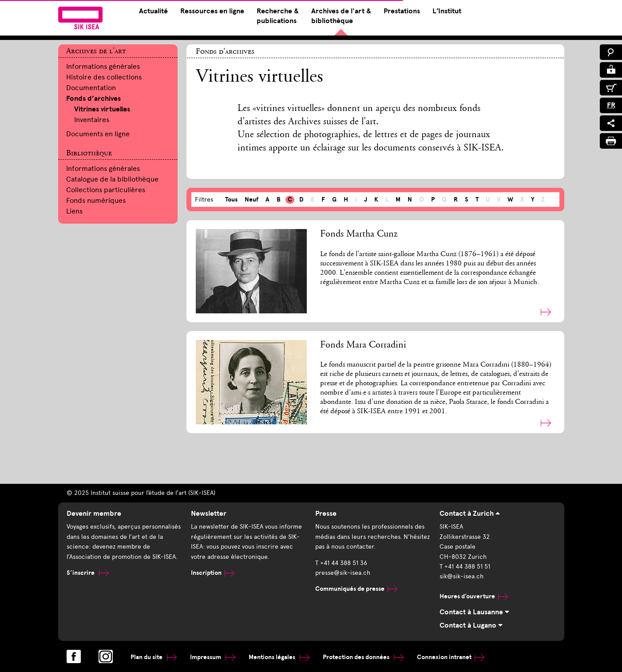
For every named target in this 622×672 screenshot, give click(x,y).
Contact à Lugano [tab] (471, 625)
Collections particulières (106, 190)
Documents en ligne (98, 134)
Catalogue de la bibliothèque (112, 179)
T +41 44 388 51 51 (465, 567)
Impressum (213, 657)
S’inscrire (88, 573)
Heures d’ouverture (474, 596)
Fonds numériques (96, 200)
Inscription (213, 573)
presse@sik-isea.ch (343, 573)
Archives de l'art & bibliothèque (341, 16)
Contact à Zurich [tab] (470, 514)
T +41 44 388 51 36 (341, 563)
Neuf (252, 200)
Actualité (153, 11)
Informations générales (103, 66)
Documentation (91, 88)
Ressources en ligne (212, 11)
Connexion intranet (451, 657)
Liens (74, 211)
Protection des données (363, 657)
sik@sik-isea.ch (462, 576)
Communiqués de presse (356, 589)
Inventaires (92, 120)
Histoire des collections (104, 77)
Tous (231, 200)
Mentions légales (279, 657)
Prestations (402, 11)
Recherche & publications (278, 16)
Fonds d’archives (93, 99)
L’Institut (447, 11)
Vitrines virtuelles (102, 109)
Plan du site (154, 657)
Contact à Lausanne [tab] (474, 612)
